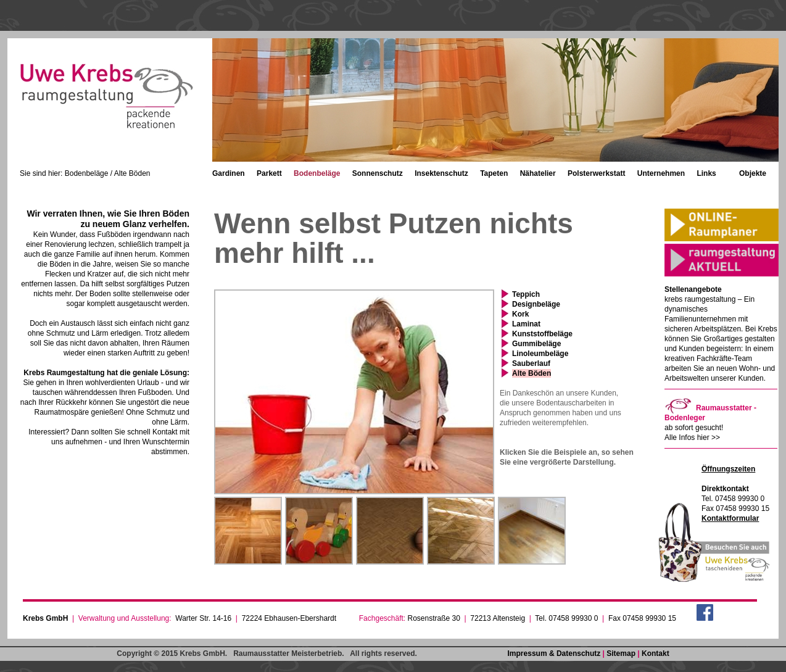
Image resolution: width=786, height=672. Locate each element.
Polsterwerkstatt (596, 173)
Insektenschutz (441, 173)
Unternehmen (661, 173)
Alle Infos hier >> (692, 438)
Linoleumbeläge (540, 354)
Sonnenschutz (378, 173)
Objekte (753, 173)
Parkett (269, 173)
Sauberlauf (531, 363)
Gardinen (229, 173)
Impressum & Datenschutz (554, 653)
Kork (520, 314)
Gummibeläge (536, 344)
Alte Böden (532, 373)
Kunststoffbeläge (542, 334)
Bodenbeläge (317, 173)
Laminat (526, 324)
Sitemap (621, 653)
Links (706, 173)
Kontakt (656, 653)
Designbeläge (536, 304)
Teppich (526, 294)
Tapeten (494, 173)
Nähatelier (538, 173)
